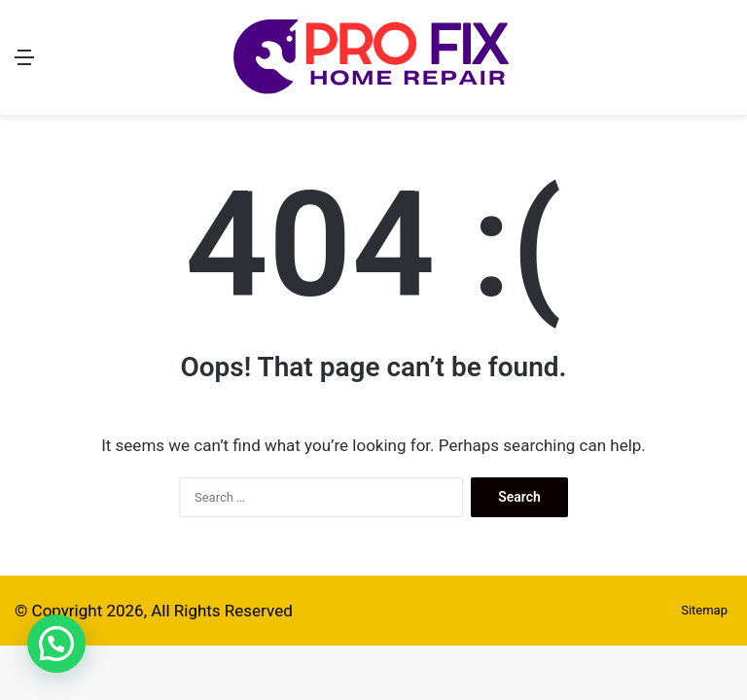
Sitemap (704, 610)
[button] (56, 644)
